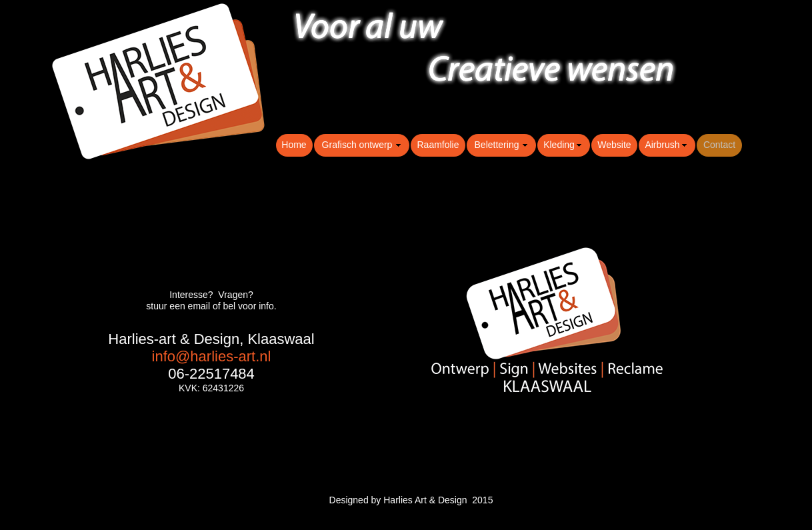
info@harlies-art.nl (212, 356)
